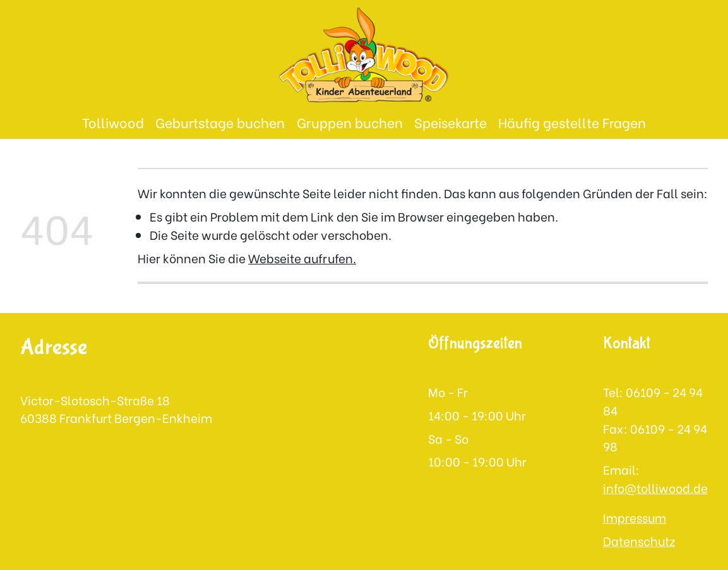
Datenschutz (639, 540)
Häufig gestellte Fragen (572, 122)
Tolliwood (113, 122)
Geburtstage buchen (220, 122)
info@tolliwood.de (655, 487)
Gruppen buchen (350, 122)
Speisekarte (451, 122)
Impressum (635, 517)
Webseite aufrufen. (302, 258)
